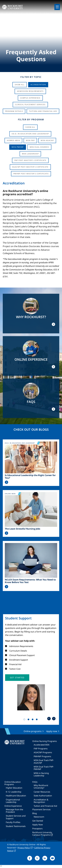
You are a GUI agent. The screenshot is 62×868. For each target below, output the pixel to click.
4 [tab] (37, 720)
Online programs (33, 731)
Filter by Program (31, 119)
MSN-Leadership (30, 154)
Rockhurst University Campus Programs (42, 834)
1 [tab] (25, 720)
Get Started (38, 821)
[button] (17, 678)
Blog (35, 813)
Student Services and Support (16, 817)
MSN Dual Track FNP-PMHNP (44, 768)
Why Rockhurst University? (41, 787)
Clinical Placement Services (30, 104)
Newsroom (39, 817)
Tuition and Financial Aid (45, 806)
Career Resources (42, 792)
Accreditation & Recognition (41, 801)
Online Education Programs (13, 783)
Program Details (14, 111)
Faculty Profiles (13, 822)
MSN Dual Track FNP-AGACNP (44, 761)
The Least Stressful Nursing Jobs (23, 529)
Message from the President (14, 811)
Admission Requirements (30, 91)
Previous (49, 719)
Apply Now (38, 825)
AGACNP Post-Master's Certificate (30, 167)
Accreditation (38, 85)
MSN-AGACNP (47, 140)
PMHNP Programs (42, 756)
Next (54, 719)
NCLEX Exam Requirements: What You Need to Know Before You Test (30, 581)
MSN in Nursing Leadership (41, 774)
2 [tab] (29, 720)
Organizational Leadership (13, 801)
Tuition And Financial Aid (43, 111)
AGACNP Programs (43, 752)
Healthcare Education (16, 796)
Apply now (52, 731)
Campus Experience (30, 98)
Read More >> (6, 482)
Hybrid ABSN (13, 140)
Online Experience (13, 806)
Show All (20, 85)
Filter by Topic (31, 77)
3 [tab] (33, 720)
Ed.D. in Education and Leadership (30, 134)
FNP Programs (41, 749)
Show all (30, 127)
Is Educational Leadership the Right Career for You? (30, 477)
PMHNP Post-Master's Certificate (31, 174)
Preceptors (37, 828)
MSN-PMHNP (18, 147)
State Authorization (43, 796)
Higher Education (14, 788)
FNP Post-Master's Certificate (30, 160)
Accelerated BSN (41, 745)
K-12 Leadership (14, 792)
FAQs (35, 782)
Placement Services (41, 809)
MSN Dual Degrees (39, 147)
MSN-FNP (30, 140)
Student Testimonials (16, 826)
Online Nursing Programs (45, 741)
